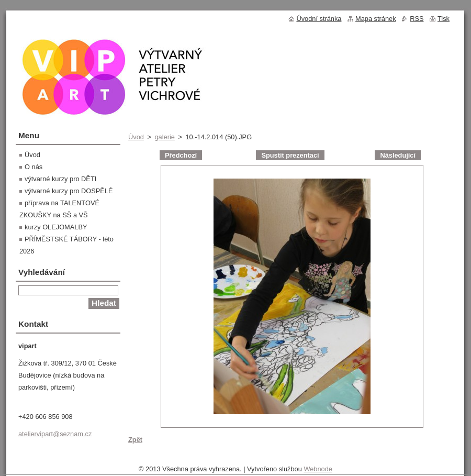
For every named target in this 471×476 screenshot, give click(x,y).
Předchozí (181, 155)
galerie (164, 137)
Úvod (136, 137)
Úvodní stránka (319, 19)
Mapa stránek (376, 19)
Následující (398, 155)
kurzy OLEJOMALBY (56, 227)
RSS (417, 19)
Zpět (135, 440)
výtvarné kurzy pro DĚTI (60, 179)
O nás (33, 167)
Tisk (444, 19)
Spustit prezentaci (290, 155)
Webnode (318, 469)
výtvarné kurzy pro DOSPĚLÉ (69, 191)
